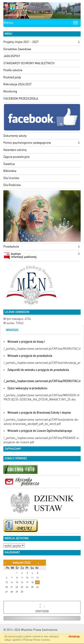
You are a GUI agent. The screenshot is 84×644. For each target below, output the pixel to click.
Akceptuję (74, 637)
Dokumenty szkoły (15, 136)
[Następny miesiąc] (38, 563)
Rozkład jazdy (12, 77)
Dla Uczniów (11, 178)
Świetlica (9, 164)
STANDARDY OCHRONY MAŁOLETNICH (29, 63)
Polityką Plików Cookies (37, 640)
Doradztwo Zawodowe (17, 49)
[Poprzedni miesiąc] (5, 563)
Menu (8, 23)
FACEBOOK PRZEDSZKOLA (21, 99)
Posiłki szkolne (13, 70)
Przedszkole (11, 247)
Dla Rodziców (12, 185)
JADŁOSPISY (12, 56)
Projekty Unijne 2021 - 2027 (21, 42)
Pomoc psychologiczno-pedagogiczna (27, 143)
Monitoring (10, 91)
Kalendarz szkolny (15, 150)
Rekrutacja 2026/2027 (17, 84)
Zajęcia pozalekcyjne (16, 157)
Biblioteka (10, 171)
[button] (79, 42)
